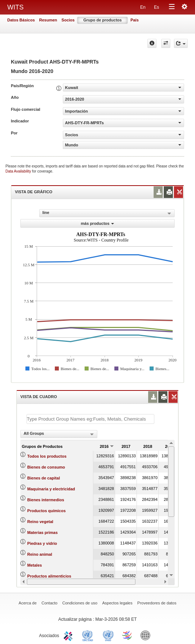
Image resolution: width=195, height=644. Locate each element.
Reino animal (40, 554)
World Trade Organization (127, 635)
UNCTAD (89, 635)
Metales (34, 565)
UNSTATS (108, 635)
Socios (68, 20)
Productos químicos (46, 511)
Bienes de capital (44, 478)
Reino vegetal (40, 522)
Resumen (48, 20)
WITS (15, 7)
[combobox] (59, 434)
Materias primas (42, 532)
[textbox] (90, 419)
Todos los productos (47, 456)
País (135, 20)
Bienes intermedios (46, 500)
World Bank (147, 635)
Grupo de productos (102, 20)
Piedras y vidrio (42, 543)
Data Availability (19, 171)
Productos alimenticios (49, 576)
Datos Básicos (21, 20)
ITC (69, 635)
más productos (98, 223)
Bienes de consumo (46, 467)
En (143, 7)
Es (157, 7)
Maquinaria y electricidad (51, 489)
